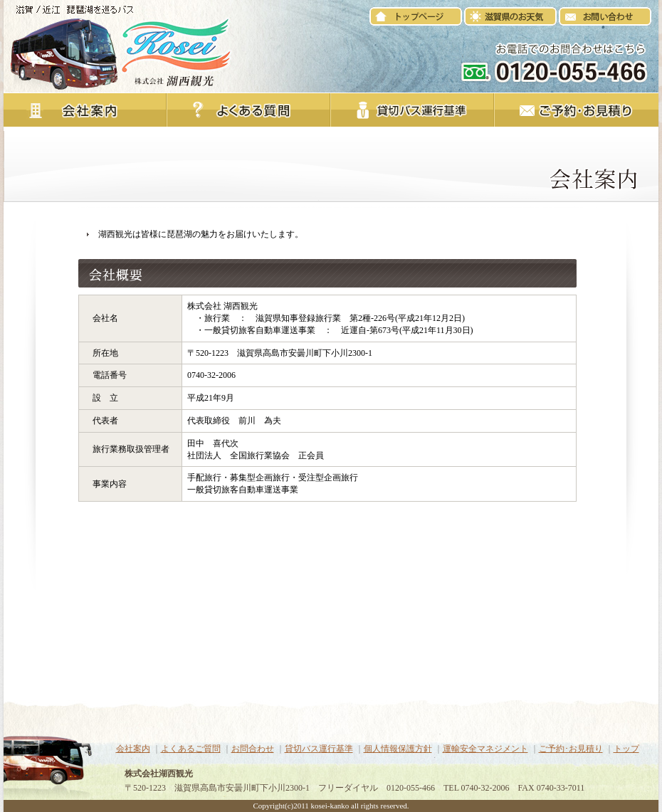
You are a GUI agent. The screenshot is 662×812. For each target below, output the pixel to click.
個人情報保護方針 (398, 749)
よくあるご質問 (191, 749)
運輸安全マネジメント (485, 749)
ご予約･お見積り (571, 749)
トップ (626, 749)
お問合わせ (253, 749)
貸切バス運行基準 (319, 749)
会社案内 (133, 749)
